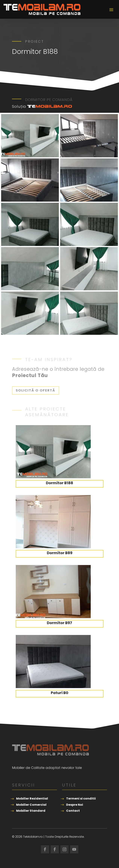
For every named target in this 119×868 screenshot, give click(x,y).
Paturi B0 (60, 693)
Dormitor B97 (60, 623)
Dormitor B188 (60, 483)
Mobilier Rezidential (32, 799)
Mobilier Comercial (31, 805)
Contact (73, 811)
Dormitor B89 (60, 553)
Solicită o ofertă (36, 390)
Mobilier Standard (31, 811)
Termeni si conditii (81, 799)
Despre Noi (75, 805)
